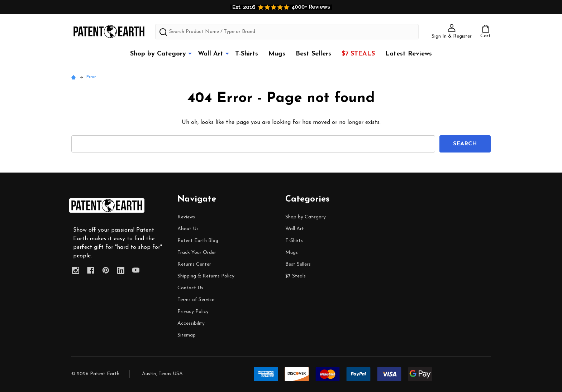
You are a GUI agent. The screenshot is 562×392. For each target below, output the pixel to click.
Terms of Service (196, 300)
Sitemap (187, 335)
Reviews (186, 217)
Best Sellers (313, 54)
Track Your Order (197, 253)
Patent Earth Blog (198, 241)
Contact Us (190, 288)
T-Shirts (247, 54)
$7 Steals (358, 54)
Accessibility (191, 323)
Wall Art (211, 54)
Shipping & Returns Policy (206, 276)
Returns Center (194, 264)
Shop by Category (158, 54)
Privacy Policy (193, 312)
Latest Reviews (409, 54)
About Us (188, 229)
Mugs (277, 54)
